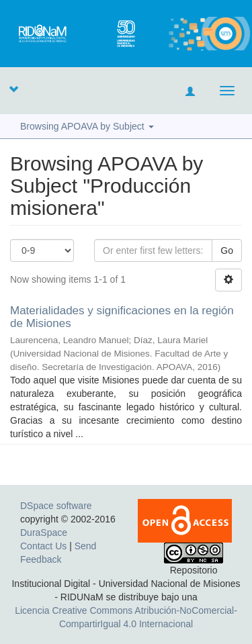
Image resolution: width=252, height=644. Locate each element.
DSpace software (56, 506)
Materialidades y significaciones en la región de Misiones (122, 317)
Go (227, 250)
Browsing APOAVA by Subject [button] (87, 126)
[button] (13, 89)
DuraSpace (44, 533)
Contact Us (43, 546)
